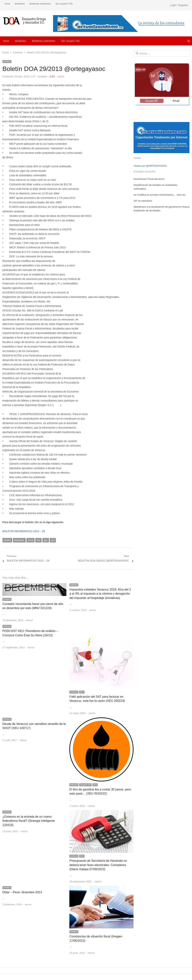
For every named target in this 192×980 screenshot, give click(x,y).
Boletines (20, 4)
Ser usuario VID (64, 4)
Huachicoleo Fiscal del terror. (149, 179)
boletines (7, 61)
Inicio (7, 4)
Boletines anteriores (40, 4)
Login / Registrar (179, 5)
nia (38, 540)
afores (7, 540)
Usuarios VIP (85, 785)
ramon (30, 620)
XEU (82, 692)
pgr (46, 540)
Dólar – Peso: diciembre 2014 (22, 892)
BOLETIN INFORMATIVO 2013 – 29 (24, 531)
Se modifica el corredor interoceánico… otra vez (159, 195)
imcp (30, 540)
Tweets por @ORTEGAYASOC (150, 166)
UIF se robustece (143, 201)
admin (61, 76)
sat (53, 540)
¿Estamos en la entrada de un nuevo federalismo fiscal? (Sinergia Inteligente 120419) (29, 821)
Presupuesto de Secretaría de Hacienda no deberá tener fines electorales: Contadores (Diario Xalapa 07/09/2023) (98, 865)
